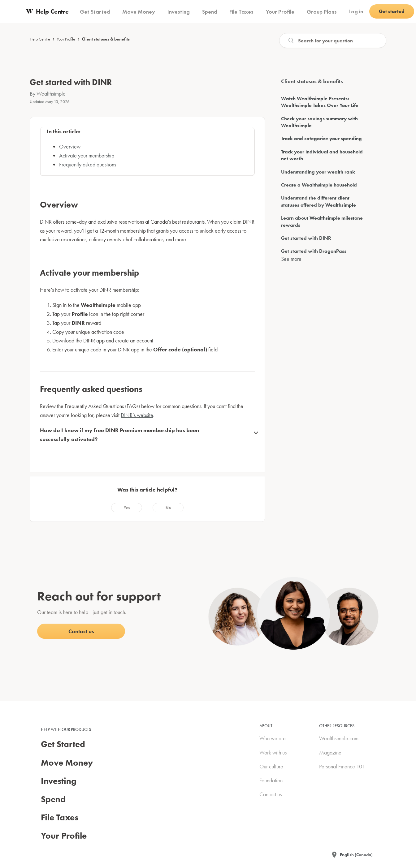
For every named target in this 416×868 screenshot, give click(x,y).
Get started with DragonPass (314, 251)
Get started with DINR (306, 238)
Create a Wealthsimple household (319, 185)
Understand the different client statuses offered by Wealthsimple (318, 201)
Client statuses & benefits (106, 39)
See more (291, 259)
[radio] (127, 508)
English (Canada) (356, 855)
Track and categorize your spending (321, 138)
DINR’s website (137, 415)
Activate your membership (87, 155)
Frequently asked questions (88, 164)
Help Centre (40, 39)
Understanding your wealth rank (318, 172)
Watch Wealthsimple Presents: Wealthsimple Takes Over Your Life (320, 102)
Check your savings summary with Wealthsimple (319, 122)
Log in (356, 11)
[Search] (333, 41)
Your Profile (66, 39)
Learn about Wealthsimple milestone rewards (322, 221)
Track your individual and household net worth (322, 155)
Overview (70, 146)
